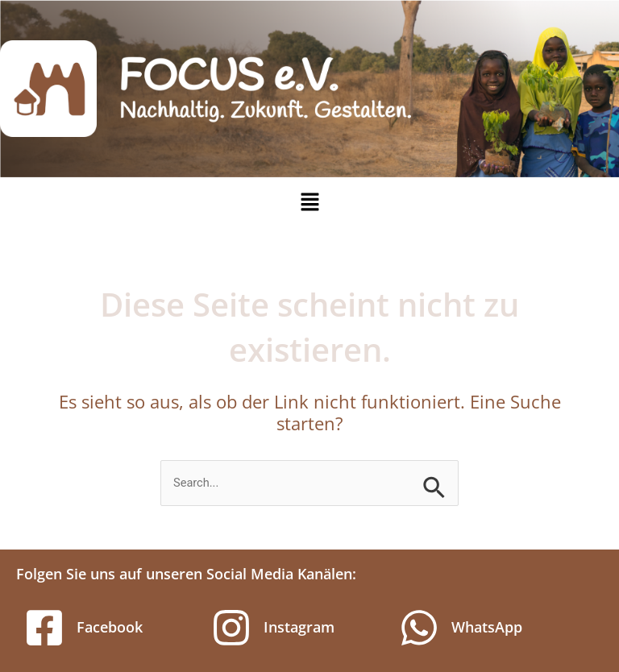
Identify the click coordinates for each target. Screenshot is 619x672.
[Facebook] (44, 628)
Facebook (110, 627)
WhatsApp (487, 627)
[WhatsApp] (419, 628)
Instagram (299, 627)
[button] (309, 202)
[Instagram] (231, 628)
